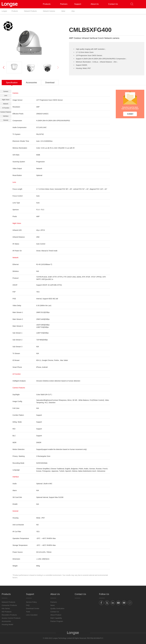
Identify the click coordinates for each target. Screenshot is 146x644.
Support (79, 4)
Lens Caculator (32, 615)
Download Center (33, 608)
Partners (64, 4)
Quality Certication (57, 608)
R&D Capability (56, 618)
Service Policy (31, 602)
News (53, 605)
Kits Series (6, 608)
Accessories (6, 621)
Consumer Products (9, 605)
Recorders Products (9, 615)
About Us (96, 4)
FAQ (28, 605)
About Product (56, 615)
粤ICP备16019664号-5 (95, 638)
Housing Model (7, 624)
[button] (141, 4)
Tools (28, 612)
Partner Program (57, 621)
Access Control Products (11, 618)
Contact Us (113, 4)
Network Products (8, 602)
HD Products (7, 612)
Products (48, 4)
